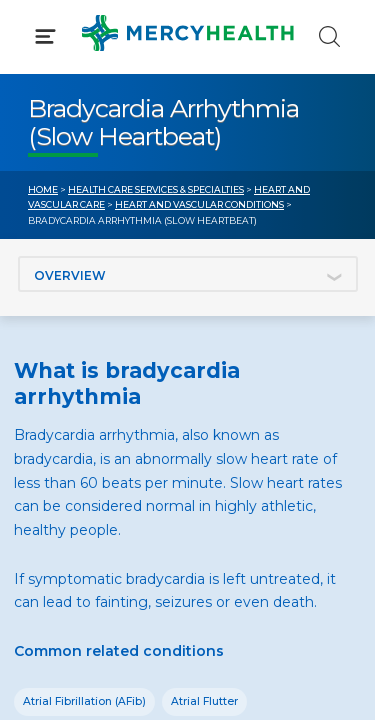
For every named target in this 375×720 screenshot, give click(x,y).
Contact (56, 458)
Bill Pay (55, 420)
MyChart (247, 420)
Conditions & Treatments (119, 188)
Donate (243, 458)
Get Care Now (78, 383)
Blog (232, 383)
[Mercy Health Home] (38, 31)
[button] (187, 100)
